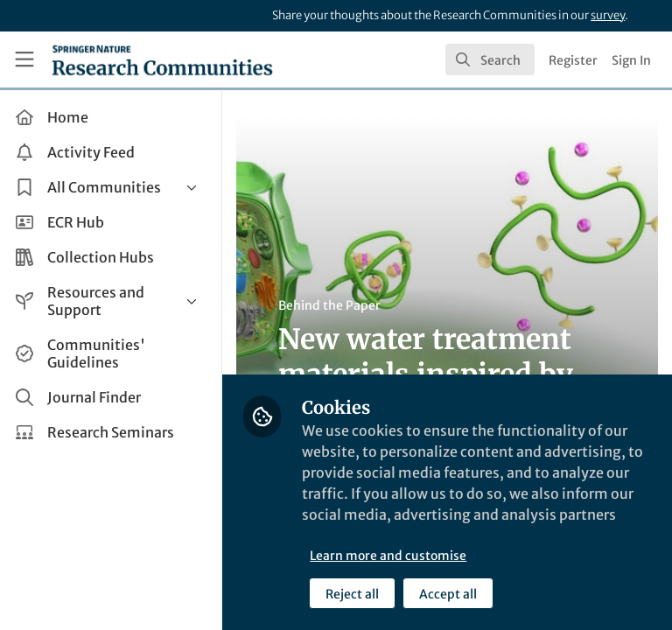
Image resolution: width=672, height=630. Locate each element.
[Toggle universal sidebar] (24, 59)
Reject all (354, 594)
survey (608, 15)
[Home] (162, 59)
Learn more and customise (390, 556)
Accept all (450, 594)
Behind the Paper (331, 305)
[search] (490, 59)
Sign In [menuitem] (631, 60)
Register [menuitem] (573, 60)
